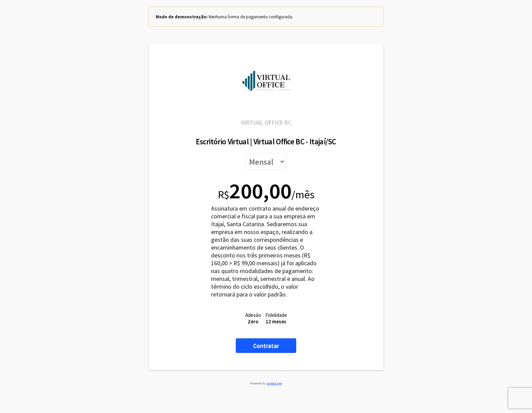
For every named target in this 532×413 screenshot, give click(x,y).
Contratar (266, 346)
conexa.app (274, 383)
